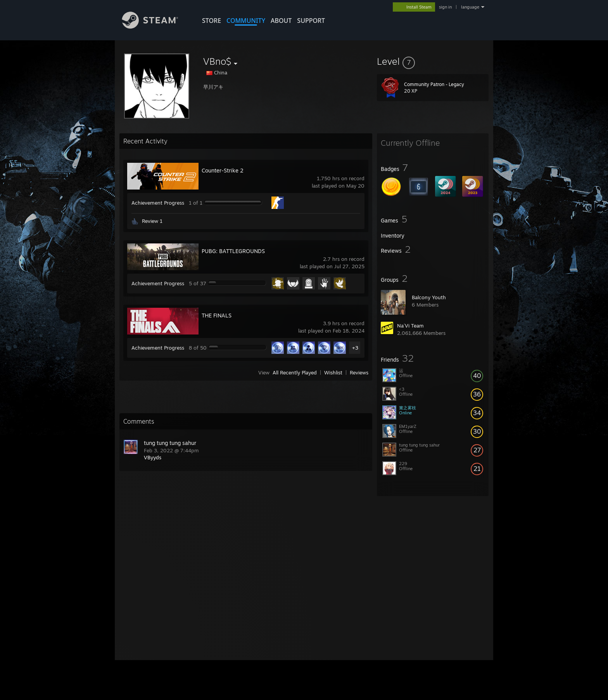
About (281, 21)
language (470, 7)
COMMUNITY (246, 21)
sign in (445, 7)
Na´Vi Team (410, 326)
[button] (433, 61)
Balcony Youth (429, 297)
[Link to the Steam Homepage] (156, 27)
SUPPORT (311, 21)
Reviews (359, 372)
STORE (212, 21)
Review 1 (152, 221)
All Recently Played (295, 372)
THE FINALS (217, 315)
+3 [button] (355, 348)
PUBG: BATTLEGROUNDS (233, 251)
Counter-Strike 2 (223, 170)
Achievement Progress (158, 203)
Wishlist (333, 372)
